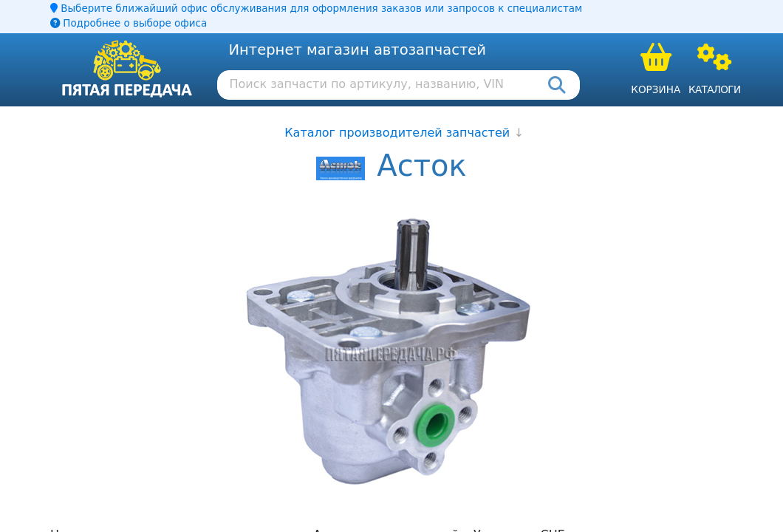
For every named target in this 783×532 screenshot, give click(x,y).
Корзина (656, 89)
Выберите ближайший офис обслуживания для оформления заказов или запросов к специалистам (316, 8)
